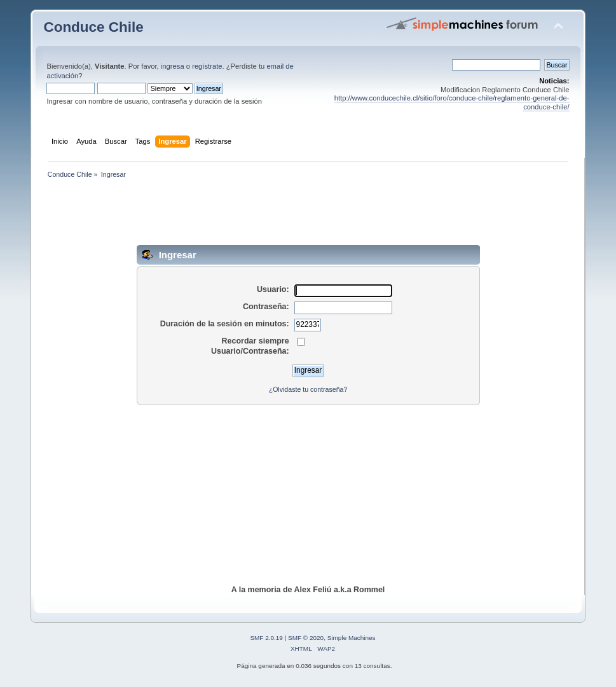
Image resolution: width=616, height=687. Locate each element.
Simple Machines (352, 638)
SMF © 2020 (306, 638)
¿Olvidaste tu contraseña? (308, 389)
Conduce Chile (93, 27)
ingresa (173, 66)
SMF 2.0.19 (266, 638)
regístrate (207, 66)
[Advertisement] (308, 216)
